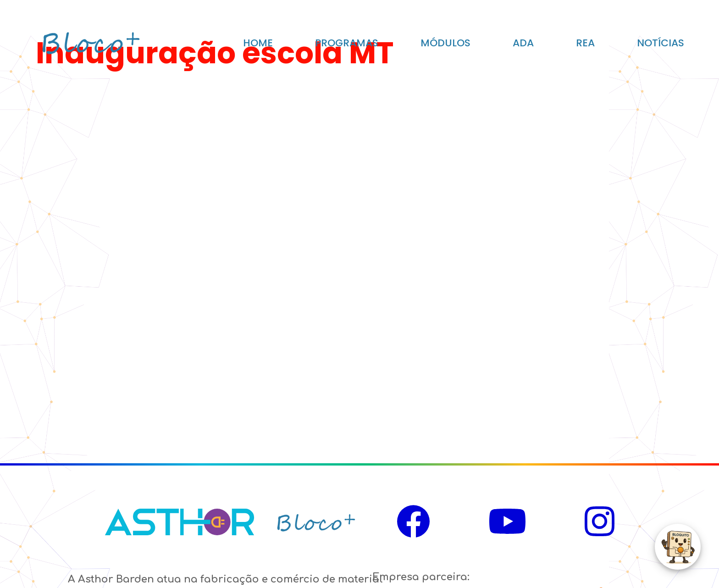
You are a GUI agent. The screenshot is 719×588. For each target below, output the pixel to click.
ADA (523, 43)
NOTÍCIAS (661, 43)
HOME (258, 43)
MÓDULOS (445, 43)
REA (585, 43)
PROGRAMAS (347, 43)
